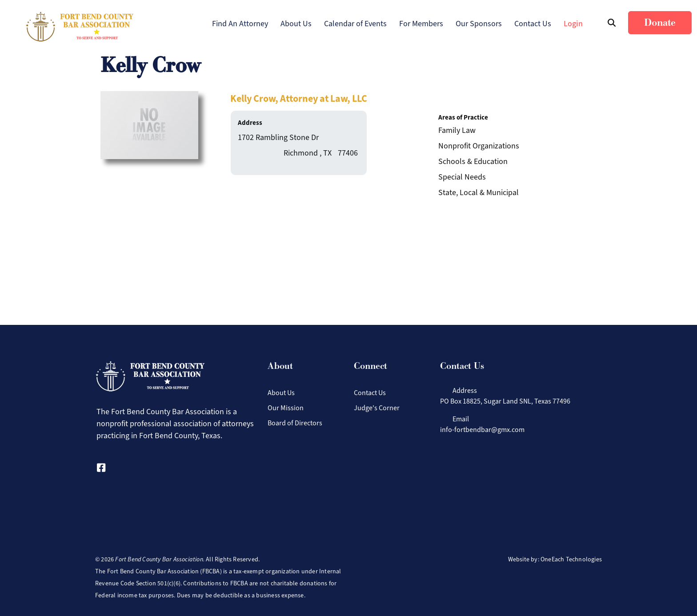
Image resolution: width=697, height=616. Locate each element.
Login (573, 24)
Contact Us (533, 24)
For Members (421, 24)
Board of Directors (295, 423)
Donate (660, 23)
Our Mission (286, 408)
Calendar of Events (355, 24)
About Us (296, 24)
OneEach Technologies (571, 559)
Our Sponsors (479, 24)
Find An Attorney (240, 24)
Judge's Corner (377, 408)
